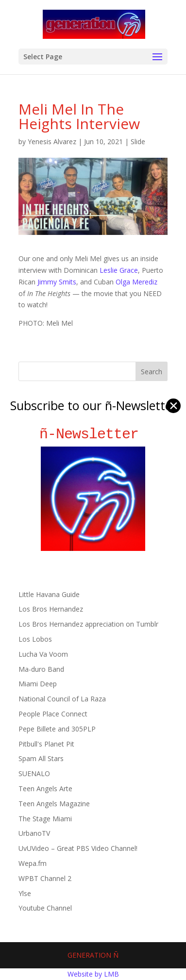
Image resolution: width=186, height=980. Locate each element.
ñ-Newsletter (93, 434)
